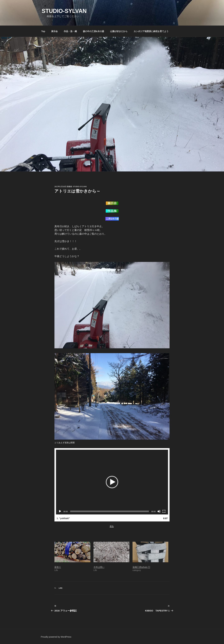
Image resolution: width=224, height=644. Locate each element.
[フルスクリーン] (164, 511)
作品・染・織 (70, 31)
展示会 (54, 31)
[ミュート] (159, 511)
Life (61, 588)
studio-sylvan (80, 187)
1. (63, 518)
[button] (112, 482)
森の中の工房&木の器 (93, 31)
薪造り (58, 567)
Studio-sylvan (64, 11)
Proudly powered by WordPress (56, 637)
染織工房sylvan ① (141, 567)
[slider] (109, 511)
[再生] (60, 511)
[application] (112, 482)
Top (43, 31)
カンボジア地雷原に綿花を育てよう (151, 31)
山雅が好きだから (119, 31)
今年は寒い (99, 567)
